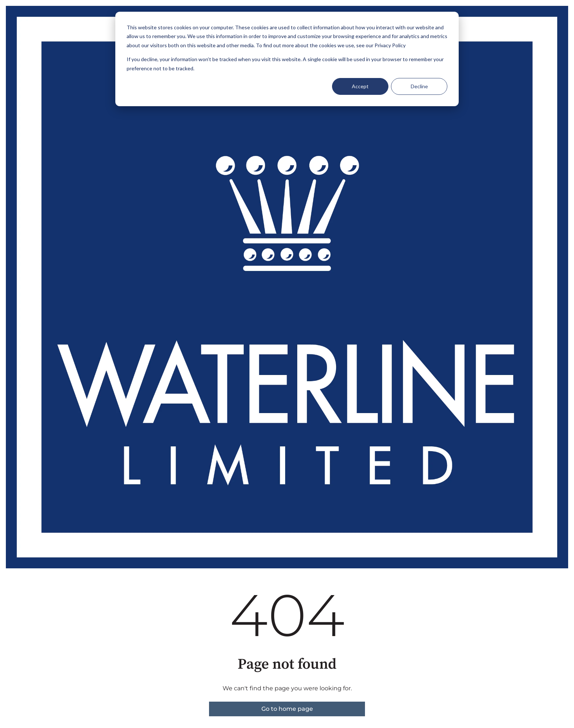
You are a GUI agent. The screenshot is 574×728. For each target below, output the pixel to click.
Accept (360, 86)
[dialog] (287, 59)
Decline (419, 86)
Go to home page (287, 709)
